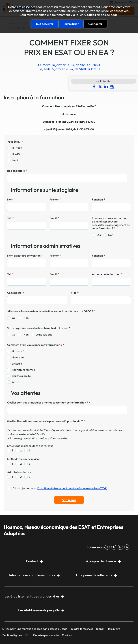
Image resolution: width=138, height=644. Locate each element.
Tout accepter (45, 24)
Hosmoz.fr (18, 351)
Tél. (10, 218)
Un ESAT (17, 148)
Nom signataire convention (25, 256)
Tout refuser (71, 24)
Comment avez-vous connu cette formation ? (36, 345)
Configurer (95, 24)
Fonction (98, 199)
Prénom (56, 199)
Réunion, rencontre (23, 370)
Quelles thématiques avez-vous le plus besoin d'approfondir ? (46, 421)
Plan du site (113, 629)
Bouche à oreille (21, 376)
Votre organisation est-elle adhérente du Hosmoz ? (39, 328)
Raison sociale (17, 171)
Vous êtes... (15, 142)
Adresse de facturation (107, 274)
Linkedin (17, 364)
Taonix (100, 629)
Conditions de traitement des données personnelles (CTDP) (72, 488)
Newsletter (18, 357)
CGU (27, 635)
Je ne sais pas (44, 335)
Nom (11, 199)
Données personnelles (46, 635)
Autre (15, 382)
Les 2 (15, 160)
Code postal (16, 293)
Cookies (90, 15)
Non (111, 235)
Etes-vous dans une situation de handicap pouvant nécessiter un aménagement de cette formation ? (111, 223)
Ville (75, 293)
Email (54, 218)
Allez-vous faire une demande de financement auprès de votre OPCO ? (51, 311)
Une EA (16, 154)
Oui (99, 235)
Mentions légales (12, 635)
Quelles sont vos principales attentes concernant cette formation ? (49, 402)
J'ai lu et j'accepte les (60, 488)
